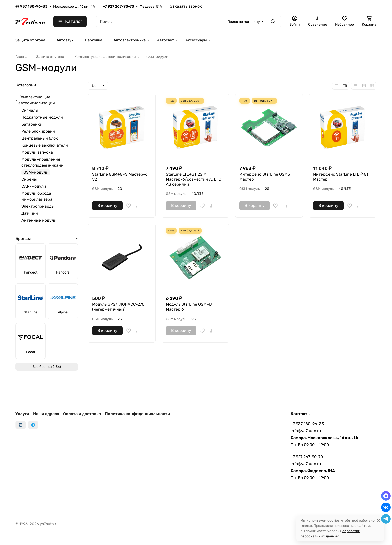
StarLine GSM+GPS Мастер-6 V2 (120, 177)
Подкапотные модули (42, 117)
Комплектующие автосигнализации (37, 100)
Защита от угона (30, 40)
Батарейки (32, 124)
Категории (26, 85)
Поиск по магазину (244, 22)
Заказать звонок (186, 6)
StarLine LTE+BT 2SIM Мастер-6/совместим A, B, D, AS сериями (194, 179)
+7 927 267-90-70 (119, 6)
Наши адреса (46, 414)
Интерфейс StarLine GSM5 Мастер (265, 177)
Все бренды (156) (47, 367)
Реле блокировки (38, 131)
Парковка (94, 40)
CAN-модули (34, 186)
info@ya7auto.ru (306, 431)
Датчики (30, 213)
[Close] (379, 521)
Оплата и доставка (82, 414)
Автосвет (166, 40)
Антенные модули (39, 220)
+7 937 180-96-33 (32, 6)
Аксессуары (196, 40)
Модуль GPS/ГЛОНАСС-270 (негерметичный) (118, 307)
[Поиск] (188, 21)
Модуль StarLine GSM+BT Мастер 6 (190, 307)
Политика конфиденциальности (137, 414)
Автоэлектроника (130, 40)
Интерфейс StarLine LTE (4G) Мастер (341, 177)
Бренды (23, 239)
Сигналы (30, 110)
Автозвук (65, 40)
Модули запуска (37, 152)
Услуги (22, 414)
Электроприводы (38, 206)
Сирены (29, 179)
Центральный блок (40, 138)
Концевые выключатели (45, 145)
